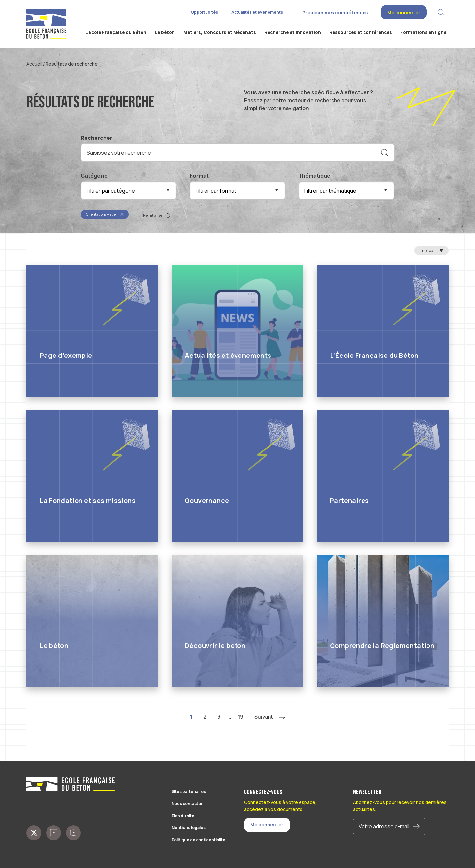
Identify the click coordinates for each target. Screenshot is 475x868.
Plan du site (183, 816)
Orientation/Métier (105, 214)
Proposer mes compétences (335, 12)
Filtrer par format (216, 191)
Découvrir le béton (215, 646)
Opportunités (204, 12)
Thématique (314, 176)
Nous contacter (187, 804)
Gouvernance (207, 500)
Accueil (34, 64)
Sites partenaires (189, 792)
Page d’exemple (66, 355)
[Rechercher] (385, 153)
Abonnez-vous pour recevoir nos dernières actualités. (400, 806)
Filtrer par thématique (330, 191)
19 (241, 717)
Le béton (54, 646)
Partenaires (349, 500)
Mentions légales (189, 828)
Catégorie (94, 176)
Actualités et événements (257, 12)
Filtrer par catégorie (111, 191)
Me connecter (404, 12)
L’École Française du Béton (374, 355)
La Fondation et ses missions (88, 500)
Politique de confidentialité (198, 840)
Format (199, 176)
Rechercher (96, 138)
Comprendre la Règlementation (382, 646)
